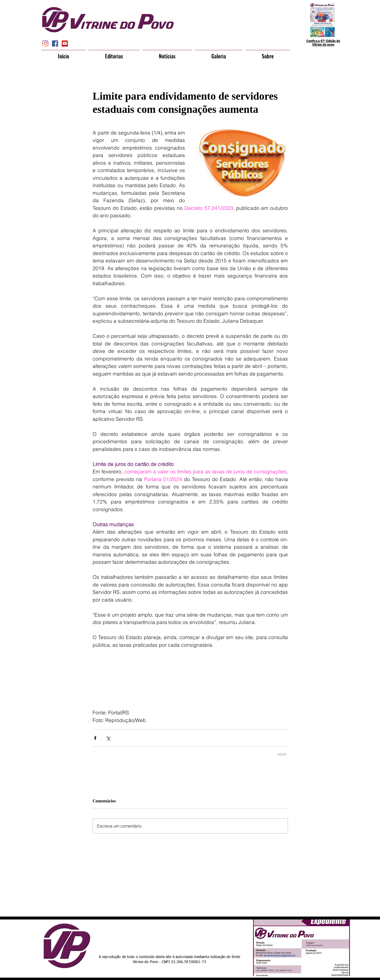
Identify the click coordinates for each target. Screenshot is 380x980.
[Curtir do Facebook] (180, 936)
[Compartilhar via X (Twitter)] (108, 738)
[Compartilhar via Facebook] (95, 738)
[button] (114, 54)
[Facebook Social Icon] (55, 43)
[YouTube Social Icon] (65, 43)
